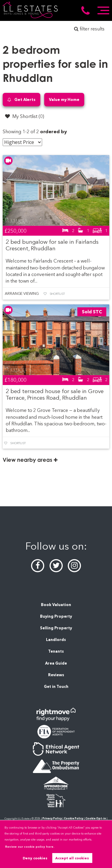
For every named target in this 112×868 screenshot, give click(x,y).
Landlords (56, 640)
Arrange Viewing (22, 293)
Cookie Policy (74, 818)
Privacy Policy (52, 818)
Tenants (56, 651)
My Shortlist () (24, 116)
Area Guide (56, 663)
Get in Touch (56, 687)
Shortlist (57, 294)
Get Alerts (22, 100)
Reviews (56, 675)
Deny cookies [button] (35, 858)
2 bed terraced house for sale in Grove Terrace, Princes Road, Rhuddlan (55, 394)
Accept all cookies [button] (72, 858)
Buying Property (56, 616)
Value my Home (64, 99)
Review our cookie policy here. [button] (30, 847)
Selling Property (56, 628)
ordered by (54, 132)
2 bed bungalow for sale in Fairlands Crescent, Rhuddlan (52, 245)
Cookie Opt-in (96, 818)
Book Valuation (56, 605)
